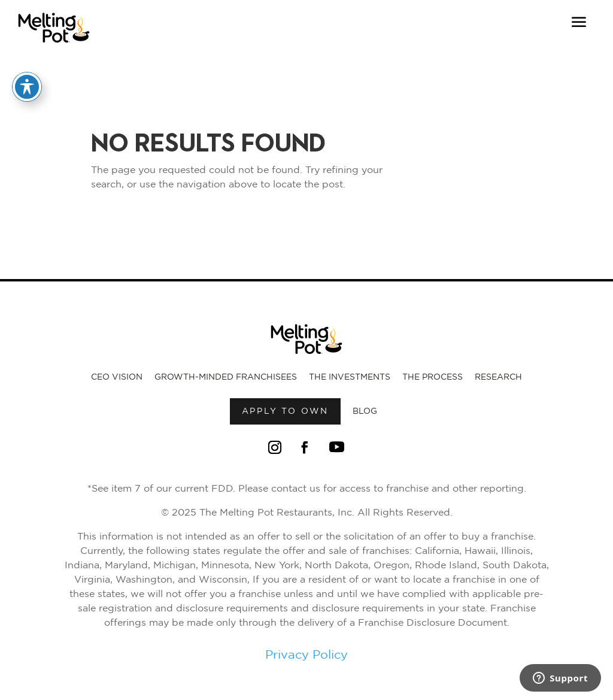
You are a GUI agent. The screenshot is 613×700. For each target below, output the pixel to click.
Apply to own (286, 411)
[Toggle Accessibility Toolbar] (27, 87)
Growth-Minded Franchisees (226, 377)
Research (498, 377)
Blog (365, 411)
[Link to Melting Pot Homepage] (54, 46)
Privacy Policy (306, 655)
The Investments (350, 377)
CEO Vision (117, 377)
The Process (433, 377)
